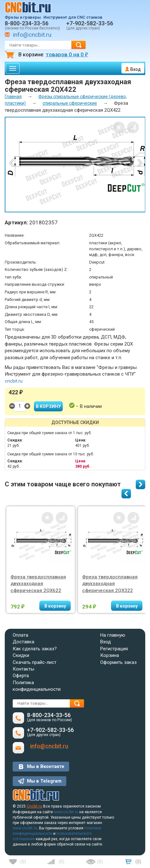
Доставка (23, 642)
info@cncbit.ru (32, 35)
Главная (13, 97)
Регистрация (114, 649)
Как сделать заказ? (35, 649)
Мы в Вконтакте (46, 766)
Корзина (110, 655)
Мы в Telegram (44, 781)
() (23, 862)
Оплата (20, 635)
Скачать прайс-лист (35, 662)
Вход (133, 69)
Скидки (21, 655)
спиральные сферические (70, 103)
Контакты (23, 669)
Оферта (21, 676)
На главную (113, 635)
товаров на (67, 54)
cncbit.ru (14, 381)
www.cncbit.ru (66, 812)
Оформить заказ (118, 662)
